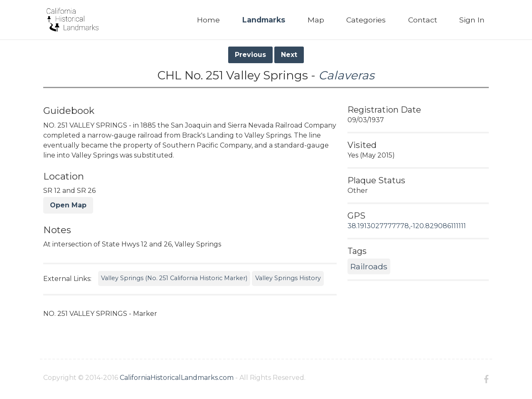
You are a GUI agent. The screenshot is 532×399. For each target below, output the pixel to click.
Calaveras (346, 75)
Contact (423, 20)
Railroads (369, 266)
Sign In (472, 20)
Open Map (68, 205)
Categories (366, 20)
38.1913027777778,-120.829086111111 (407, 226)
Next (289, 55)
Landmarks (264, 20)
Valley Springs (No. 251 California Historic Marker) (174, 278)
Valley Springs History (288, 278)
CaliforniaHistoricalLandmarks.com (177, 378)
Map (316, 20)
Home (208, 20)
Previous (250, 55)
